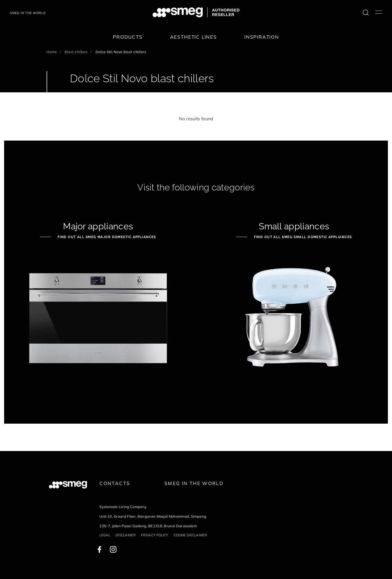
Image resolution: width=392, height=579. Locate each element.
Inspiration (262, 37)
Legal (105, 535)
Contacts (115, 483)
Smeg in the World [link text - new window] (194, 483)
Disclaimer (126, 535)
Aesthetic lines (194, 37)
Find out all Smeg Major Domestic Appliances (106, 237)
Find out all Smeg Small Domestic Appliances (302, 237)
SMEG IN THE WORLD (28, 13)
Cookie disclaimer (190, 535)
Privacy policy (154, 535)
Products (128, 37)
